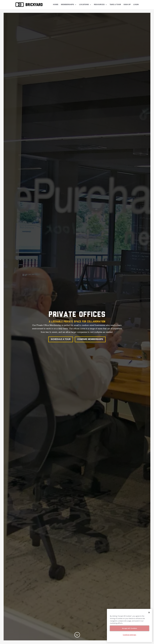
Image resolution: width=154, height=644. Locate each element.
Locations (84, 5)
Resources (99, 5)
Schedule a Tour (61, 339)
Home (56, 5)
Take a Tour (115, 5)
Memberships (67, 5)
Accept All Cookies (130, 628)
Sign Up (127, 5)
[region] (129, 625)
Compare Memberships (90, 339)
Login (136, 5)
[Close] (149, 613)
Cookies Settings (129, 635)
